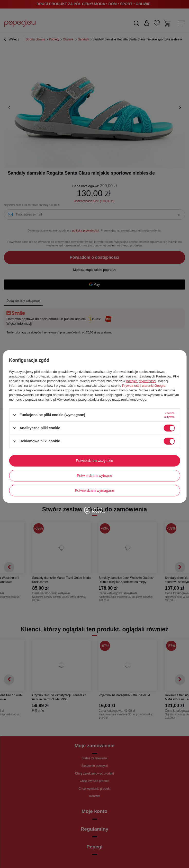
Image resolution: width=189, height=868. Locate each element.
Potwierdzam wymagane (94, 491)
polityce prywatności (141, 381)
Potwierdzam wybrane (95, 476)
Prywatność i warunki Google (144, 385)
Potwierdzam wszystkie (94, 461)
